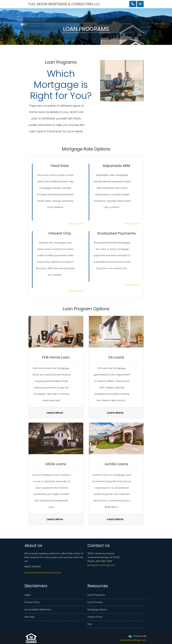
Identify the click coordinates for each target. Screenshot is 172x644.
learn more (76, 224)
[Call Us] (133, 4)
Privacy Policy (32, 602)
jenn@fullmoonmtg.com (101, 565)
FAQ (90, 624)
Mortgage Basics (97, 610)
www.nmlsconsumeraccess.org (43, 572)
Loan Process (95, 602)
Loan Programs (96, 595)
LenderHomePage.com (133, 640)
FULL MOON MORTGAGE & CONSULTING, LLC (48, 4)
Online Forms (95, 617)
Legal (28, 595)
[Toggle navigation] (140, 4)
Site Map (29, 617)
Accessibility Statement (38, 610)
